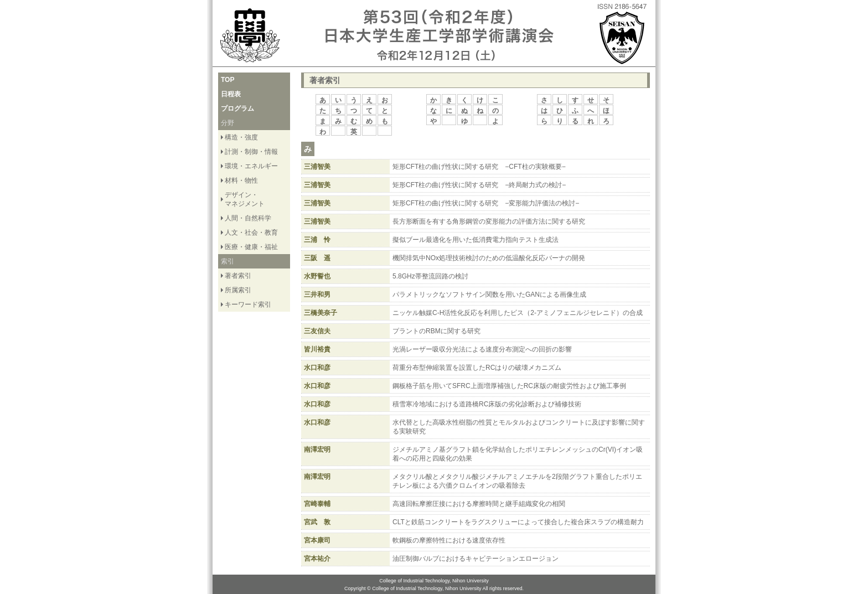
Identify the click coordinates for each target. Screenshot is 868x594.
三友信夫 (317, 331)
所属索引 (238, 290)
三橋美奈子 (321, 313)
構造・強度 (241, 137)
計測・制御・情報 (251, 152)
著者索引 (238, 276)
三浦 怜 (317, 240)
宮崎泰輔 (317, 504)
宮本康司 (317, 540)
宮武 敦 (317, 522)
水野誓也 (317, 276)
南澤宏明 (317, 450)
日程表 (231, 94)
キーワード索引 (248, 304)
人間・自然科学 (248, 218)
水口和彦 (317, 368)
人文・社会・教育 (251, 233)
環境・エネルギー (251, 166)
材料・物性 (241, 180)
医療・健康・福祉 (251, 247)
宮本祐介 (317, 559)
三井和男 (317, 295)
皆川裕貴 (317, 349)
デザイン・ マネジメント (245, 199)
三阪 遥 (317, 258)
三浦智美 (317, 167)
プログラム (237, 109)
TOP (228, 80)
